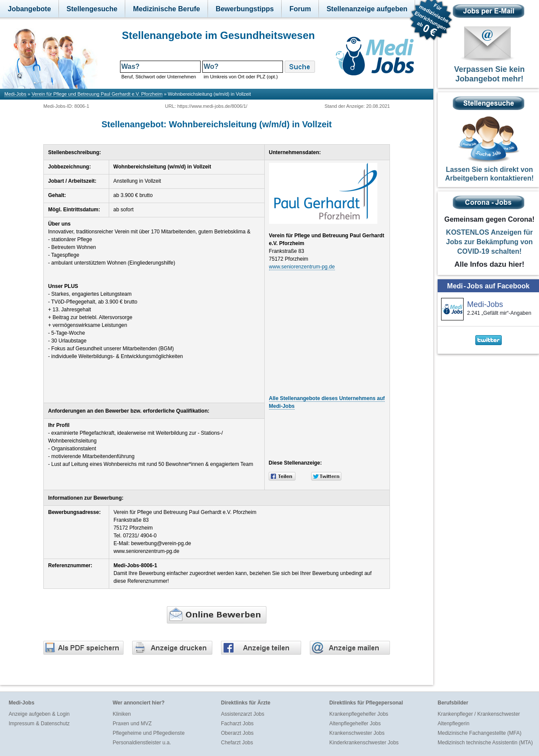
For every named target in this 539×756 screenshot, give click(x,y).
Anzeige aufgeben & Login (39, 714)
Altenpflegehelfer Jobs (355, 724)
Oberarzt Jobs (237, 733)
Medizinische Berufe (167, 9)
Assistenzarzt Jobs (243, 714)
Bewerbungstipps (245, 9)
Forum (300, 9)
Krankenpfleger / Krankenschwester (479, 714)
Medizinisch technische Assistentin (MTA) (485, 743)
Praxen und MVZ (132, 724)
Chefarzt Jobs (237, 743)
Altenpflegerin (453, 724)
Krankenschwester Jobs (357, 733)
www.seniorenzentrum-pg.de (302, 267)
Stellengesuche (92, 9)
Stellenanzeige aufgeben (367, 9)
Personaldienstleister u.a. (142, 743)
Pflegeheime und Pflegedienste (149, 733)
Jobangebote (29, 9)
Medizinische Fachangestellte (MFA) (479, 733)
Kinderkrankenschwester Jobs (364, 743)
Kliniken (122, 714)
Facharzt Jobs (237, 724)
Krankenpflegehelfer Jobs (359, 714)
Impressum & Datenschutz (39, 724)
